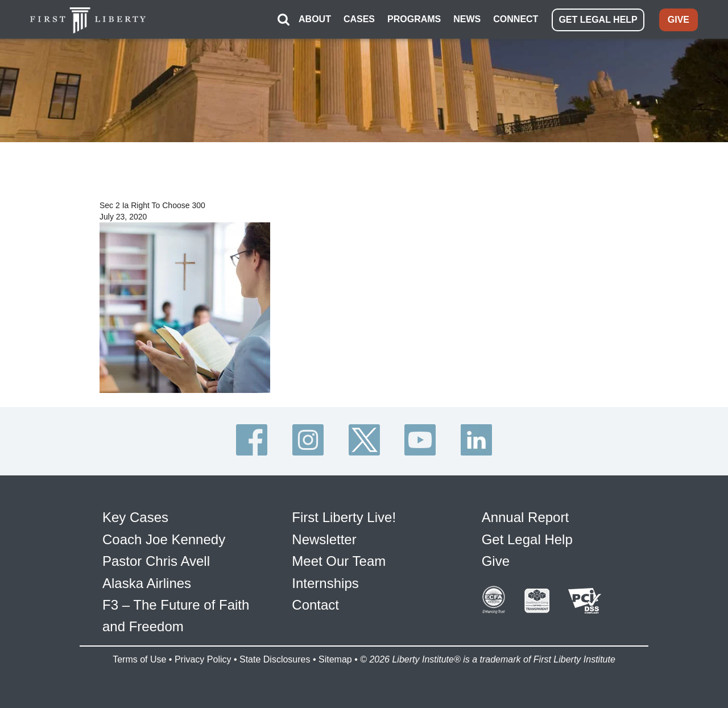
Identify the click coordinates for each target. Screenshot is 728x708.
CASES (359, 19)
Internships (325, 583)
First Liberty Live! (344, 517)
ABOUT (315, 19)
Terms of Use (139, 659)
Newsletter (324, 539)
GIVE (679, 20)
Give (496, 561)
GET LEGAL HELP (598, 20)
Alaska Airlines (147, 583)
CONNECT (516, 19)
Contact (315, 605)
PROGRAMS (414, 19)
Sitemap (335, 659)
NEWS (467, 19)
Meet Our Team (339, 561)
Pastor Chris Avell (156, 561)
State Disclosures (275, 659)
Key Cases (135, 517)
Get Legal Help (527, 539)
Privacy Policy (203, 659)
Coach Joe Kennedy (164, 539)
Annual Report (525, 517)
